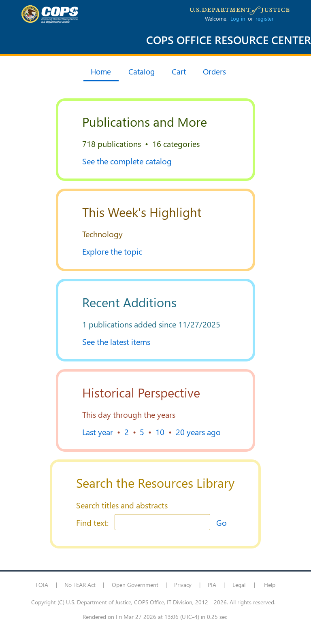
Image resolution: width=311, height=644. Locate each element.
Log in (238, 18)
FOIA (42, 585)
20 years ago (198, 431)
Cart (179, 71)
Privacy (183, 585)
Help (270, 585)
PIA (212, 585)
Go (222, 522)
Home (101, 71)
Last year (98, 431)
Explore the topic (112, 251)
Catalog (142, 71)
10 (160, 431)
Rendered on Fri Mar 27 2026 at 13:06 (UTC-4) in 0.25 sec (155, 617)
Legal (239, 585)
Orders (214, 71)
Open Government (135, 585)
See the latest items (116, 341)
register (265, 18)
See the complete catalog (127, 161)
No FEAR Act (80, 585)
